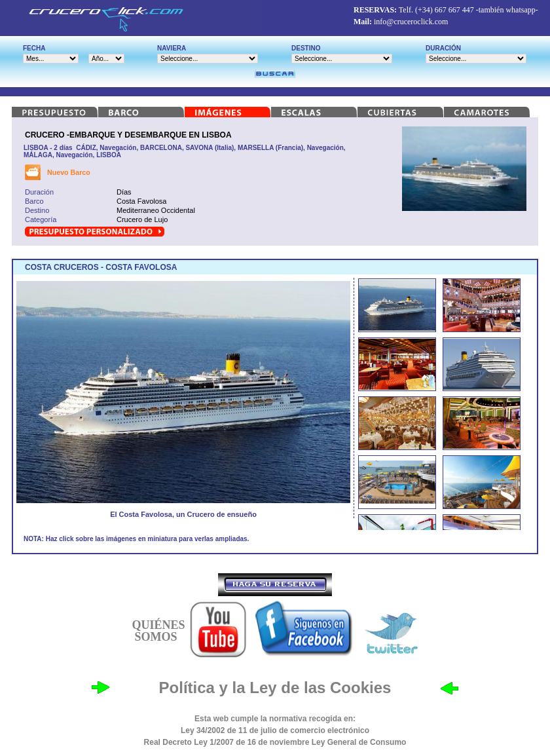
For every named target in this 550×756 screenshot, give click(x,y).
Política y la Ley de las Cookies (275, 688)
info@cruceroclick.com (411, 22)
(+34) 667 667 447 (445, 10)
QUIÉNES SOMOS (158, 631)
